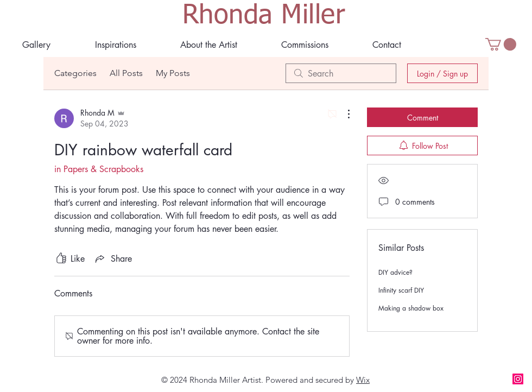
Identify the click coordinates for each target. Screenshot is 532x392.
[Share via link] (113, 258)
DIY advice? (395, 272)
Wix (363, 380)
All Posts (126, 73)
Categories (75, 73)
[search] (341, 73)
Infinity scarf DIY (401, 290)
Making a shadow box (411, 308)
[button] (208, 45)
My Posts (173, 73)
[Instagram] (518, 379)
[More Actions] (343, 114)
